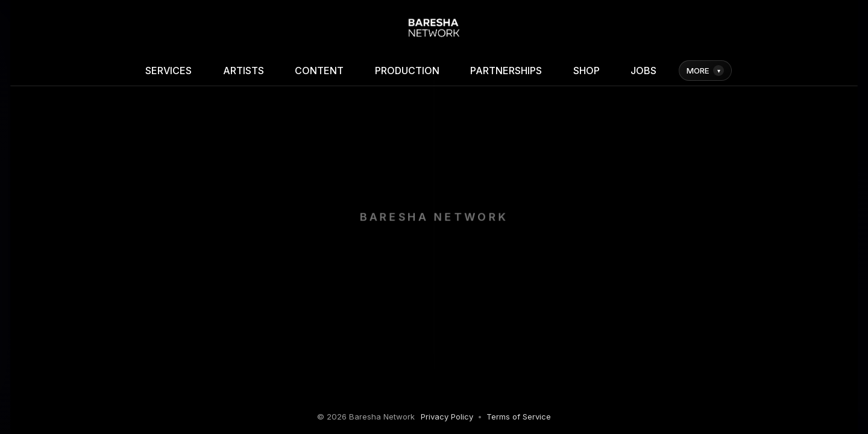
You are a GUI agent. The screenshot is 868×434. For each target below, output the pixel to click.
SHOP (587, 71)
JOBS (643, 71)
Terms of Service (519, 417)
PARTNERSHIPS (506, 71)
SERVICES (168, 71)
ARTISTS (244, 71)
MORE (705, 71)
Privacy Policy (447, 417)
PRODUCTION (407, 71)
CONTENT (319, 71)
